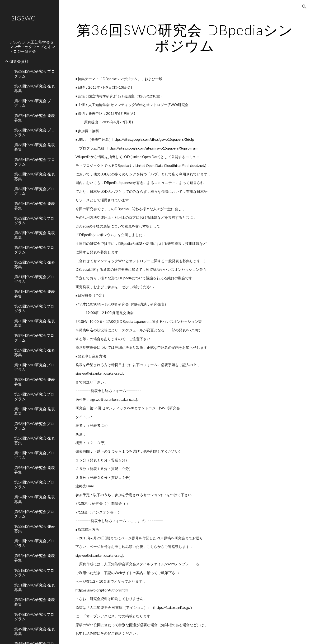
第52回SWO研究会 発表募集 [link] (35, 558)
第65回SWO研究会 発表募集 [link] (35, 176)
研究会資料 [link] (19, 61)
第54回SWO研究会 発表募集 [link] (35, 499)
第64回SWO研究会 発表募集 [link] (35, 206)
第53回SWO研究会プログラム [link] (34, 514)
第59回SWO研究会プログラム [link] (34, 338)
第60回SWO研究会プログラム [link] (34, 308)
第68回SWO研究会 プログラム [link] (35, 73)
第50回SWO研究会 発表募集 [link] (35, 602)
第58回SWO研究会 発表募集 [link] (35, 382)
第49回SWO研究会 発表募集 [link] (35, 631)
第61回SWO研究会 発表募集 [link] (35, 294)
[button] (304, 7)
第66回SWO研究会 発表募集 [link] (35, 147)
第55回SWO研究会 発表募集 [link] (35, 470)
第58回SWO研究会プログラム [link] (34, 367)
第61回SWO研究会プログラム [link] (34, 279)
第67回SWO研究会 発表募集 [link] (35, 118)
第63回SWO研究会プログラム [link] (34, 220)
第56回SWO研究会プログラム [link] (34, 426)
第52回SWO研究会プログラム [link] (34, 543)
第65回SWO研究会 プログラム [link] (35, 162)
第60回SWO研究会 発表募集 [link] (35, 323)
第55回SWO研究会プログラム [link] (34, 455)
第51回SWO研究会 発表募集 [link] (35, 587)
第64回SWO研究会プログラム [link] (34, 191)
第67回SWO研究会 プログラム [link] (35, 103)
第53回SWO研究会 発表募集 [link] (35, 528)
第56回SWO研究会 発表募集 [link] (35, 440)
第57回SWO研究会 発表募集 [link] (35, 411)
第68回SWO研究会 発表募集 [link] (35, 88)
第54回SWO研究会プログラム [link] (34, 484)
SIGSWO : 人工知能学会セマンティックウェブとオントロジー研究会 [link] (32, 47)
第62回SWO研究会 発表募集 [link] (35, 264)
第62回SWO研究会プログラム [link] (34, 250)
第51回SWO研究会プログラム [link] (34, 572)
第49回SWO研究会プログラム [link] (34, 616)
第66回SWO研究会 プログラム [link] (35, 132)
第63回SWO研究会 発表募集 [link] (35, 235)
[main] (185, 38)
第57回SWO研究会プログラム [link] (34, 396)
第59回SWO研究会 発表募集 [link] (35, 352)
